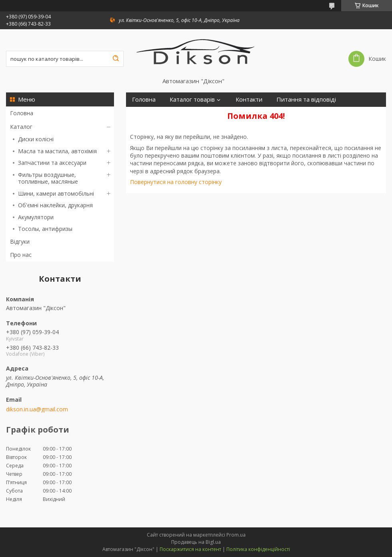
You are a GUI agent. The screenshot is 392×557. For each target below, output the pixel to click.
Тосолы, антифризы (45, 229)
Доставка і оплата (157, 114)
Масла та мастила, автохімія (57, 151)
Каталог (21, 127)
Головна (22, 113)
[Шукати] (116, 59)
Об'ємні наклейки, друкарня (55, 205)
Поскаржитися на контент (190, 549)
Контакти (249, 99)
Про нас (21, 255)
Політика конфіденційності (258, 549)
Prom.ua (236, 535)
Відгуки (20, 241)
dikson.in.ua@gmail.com (37, 409)
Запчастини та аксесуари (52, 163)
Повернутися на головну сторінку (176, 182)
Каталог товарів (192, 99)
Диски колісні (36, 139)
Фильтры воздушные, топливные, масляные (48, 178)
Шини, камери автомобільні (56, 193)
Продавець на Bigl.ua (196, 542)
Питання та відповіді (306, 99)
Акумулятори (36, 217)
